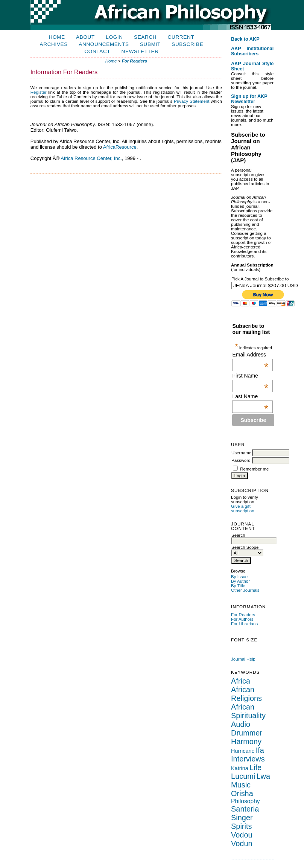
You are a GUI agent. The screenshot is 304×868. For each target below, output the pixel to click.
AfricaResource (120, 147)
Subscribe (187, 44)
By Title (238, 586)
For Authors (242, 619)
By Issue (239, 577)
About (85, 37)
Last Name (250, 396)
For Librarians (244, 624)
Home (57, 37)
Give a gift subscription (242, 509)
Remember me (254, 469)
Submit (150, 44)
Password (241, 460)
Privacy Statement (192, 101)
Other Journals (245, 590)
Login (114, 37)
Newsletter (140, 51)
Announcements (104, 44)
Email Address (250, 355)
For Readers (243, 615)
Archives (54, 44)
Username (241, 453)
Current (181, 37)
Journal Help (243, 659)
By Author (240, 581)
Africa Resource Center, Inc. (91, 158)
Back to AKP (245, 39)
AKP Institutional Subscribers (252, 51)
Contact (97, 51)
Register (39, 92)
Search (145, 37)
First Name (250, 376)
